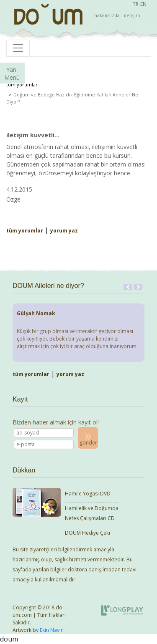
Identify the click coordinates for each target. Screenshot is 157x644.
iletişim (132, 15)
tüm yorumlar (22, 85)
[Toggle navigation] (18, 48)
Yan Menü (12, 73)
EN (143, 4)
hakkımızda (107, 15)
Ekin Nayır (51, 630)
